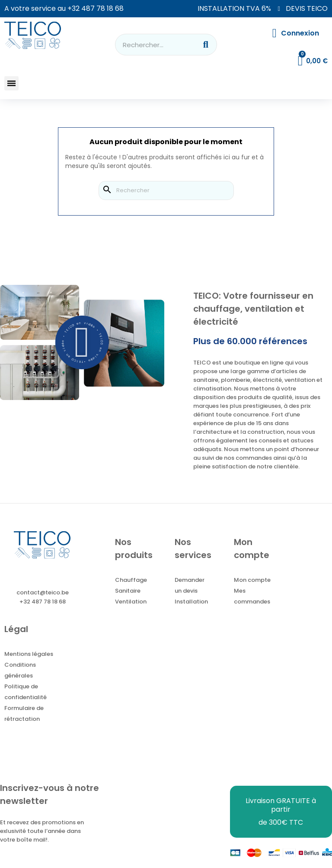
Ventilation (131, 602)
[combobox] (151, 45)
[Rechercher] (166, 190)
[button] (11, 83)
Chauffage (131, 580)
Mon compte (252, 580)
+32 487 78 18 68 (96, 8)
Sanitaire (128, 591)
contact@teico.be (43, 592)
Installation (191, 602)
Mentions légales (29, 654)
